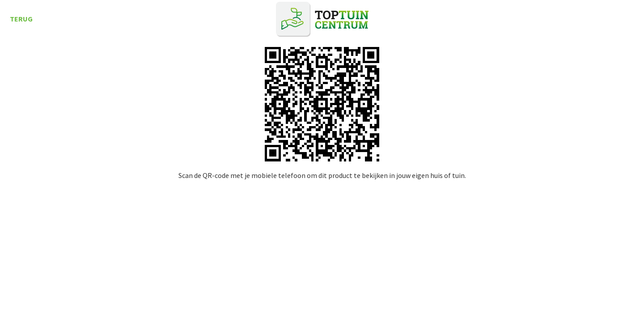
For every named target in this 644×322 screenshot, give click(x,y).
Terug (21, 19)
